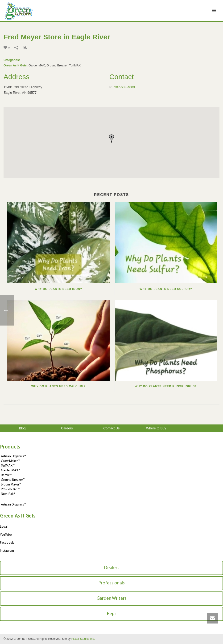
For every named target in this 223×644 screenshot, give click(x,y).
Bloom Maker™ (11, 485)
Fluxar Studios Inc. (83, 639)
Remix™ (6, 475)
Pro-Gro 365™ (10, 489)
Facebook (7, 543)
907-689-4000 (125, 87)
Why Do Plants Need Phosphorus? (166, 386)
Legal (4, 527)
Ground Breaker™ (13, 480)
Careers (67, 428)
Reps (112, 614)
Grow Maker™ (10, 461)
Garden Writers (112, 599)
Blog (22, 428)
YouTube (6, 535)
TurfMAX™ (8, 466)
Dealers (112, 568)
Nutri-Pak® (8, 494)
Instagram (7, 551)
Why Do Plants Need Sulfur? (166, 289)
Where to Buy (156, 428)
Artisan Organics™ (14, 456)
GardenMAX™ (11, 471)
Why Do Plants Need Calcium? (58, 386)
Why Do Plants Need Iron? (58, 289)
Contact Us (111, 428)
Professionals (111, 583)
